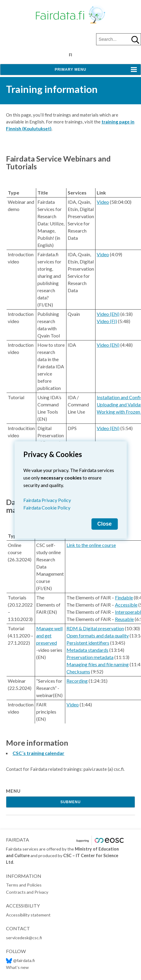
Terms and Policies (24, 885)
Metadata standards (87, 650)
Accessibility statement (28, 915)
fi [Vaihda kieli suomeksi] (70, 55)
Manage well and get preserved (49, 636)
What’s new (17, 967)
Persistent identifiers (88, 643)
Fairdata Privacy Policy (47, 500)
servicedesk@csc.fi (24, 938)
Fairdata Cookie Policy (47, 508)
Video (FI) (107, 321)
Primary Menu (70, 70)
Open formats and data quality (98, 636)
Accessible (126, 605)
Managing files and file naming (98, 664)
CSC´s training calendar (38, 753)
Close (104, 524)
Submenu (71, 802)
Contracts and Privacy (27, 892)
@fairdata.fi (20, 960)
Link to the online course (91, 545)
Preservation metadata (90, 657)
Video (103, 202)
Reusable (124, 619)
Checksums (78, 671)
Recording (77, 681)
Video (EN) (108, 314)
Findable (124, 597)
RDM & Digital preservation (95, 628)
